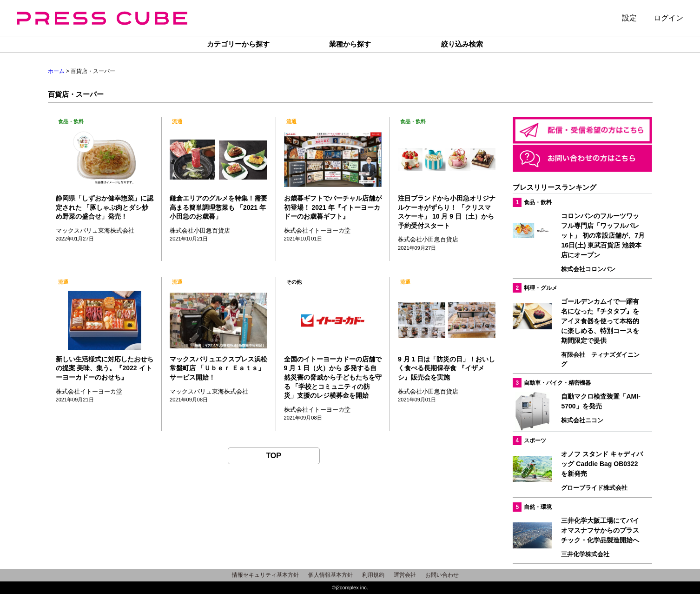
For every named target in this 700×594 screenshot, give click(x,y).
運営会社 (405, 575)
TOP (274, 456)
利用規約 (373, 575)
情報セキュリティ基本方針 (265, 575)
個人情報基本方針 (330, 575)
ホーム (56, 71)
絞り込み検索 (462, 44)
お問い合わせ (442, 575)
